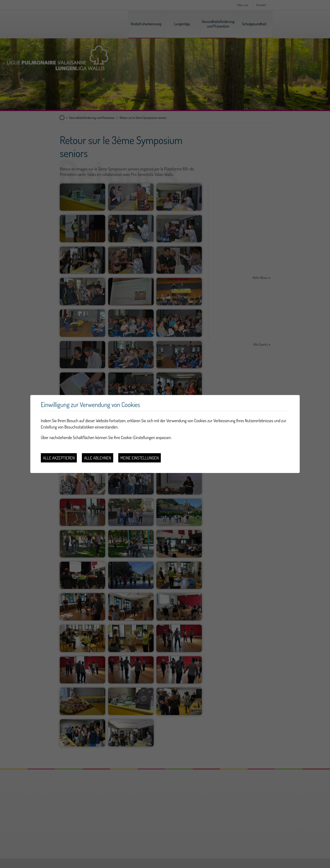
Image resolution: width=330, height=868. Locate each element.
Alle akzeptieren (59, 458)
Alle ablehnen (98, 458)
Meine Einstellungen (140, 458)
